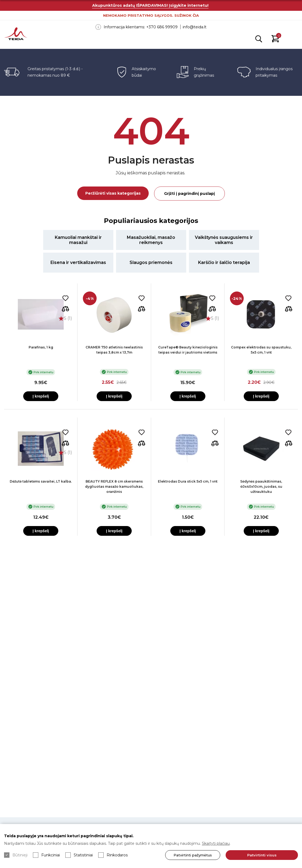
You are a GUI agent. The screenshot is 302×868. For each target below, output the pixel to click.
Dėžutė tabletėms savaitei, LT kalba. (41, 481)
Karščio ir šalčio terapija (224, 262)
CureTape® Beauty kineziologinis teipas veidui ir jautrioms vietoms (188, 350)
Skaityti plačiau (216, 843)
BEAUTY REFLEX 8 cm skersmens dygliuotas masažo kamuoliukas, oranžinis (114, 486)
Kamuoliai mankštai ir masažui (78, 240)
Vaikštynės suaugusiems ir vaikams (224, 240)
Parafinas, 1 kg (41, 347)
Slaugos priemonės (151, 262)
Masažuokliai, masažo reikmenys (151, 240)
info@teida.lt (195, 27)
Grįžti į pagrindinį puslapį (189, 194)
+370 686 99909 (162, 27)
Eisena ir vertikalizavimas (78, 262)
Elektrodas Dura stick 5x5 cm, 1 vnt (188, 481)
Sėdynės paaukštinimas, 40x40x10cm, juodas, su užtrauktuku (261, 486)
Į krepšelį (41, 396)
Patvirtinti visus (260, 855)
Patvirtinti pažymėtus (190, 855)
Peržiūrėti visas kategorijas (113, 193)
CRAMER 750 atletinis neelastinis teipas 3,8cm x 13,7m (114, 350)
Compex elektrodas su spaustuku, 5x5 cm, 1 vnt (261, 350)
